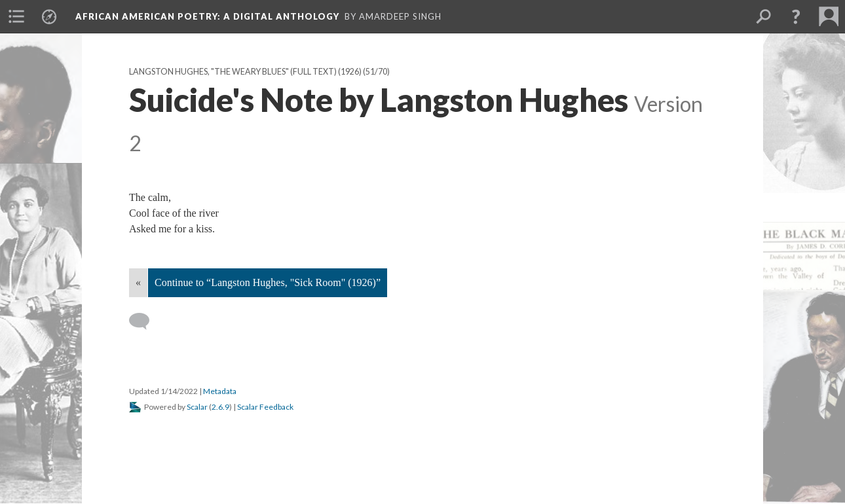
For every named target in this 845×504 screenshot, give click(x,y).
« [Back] (138, 282)
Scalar (197, 407)
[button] (796, 16)
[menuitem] (16, 16)
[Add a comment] (145, 321)
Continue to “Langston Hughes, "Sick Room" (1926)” (268, 282)
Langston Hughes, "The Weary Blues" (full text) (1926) (245, 72)
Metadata (220, 391)
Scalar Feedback (265, 407)
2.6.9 (220, 407)
